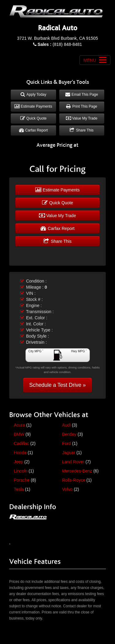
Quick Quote (33, 118)
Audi (67, 425)
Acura (19, 425)
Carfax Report (33, 130)
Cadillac (21, 443)
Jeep (18, 462)
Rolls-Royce (74, 480)
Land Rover (73, 462)
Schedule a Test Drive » (57, 385)
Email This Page (82, 94)
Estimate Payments (33, 106)
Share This (82, 130)
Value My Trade (82, 118)
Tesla (19, 489)
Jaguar (69, 453)
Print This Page (82, 106)
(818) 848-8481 (60, 44)
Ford (67, 443)
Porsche (22, 480)
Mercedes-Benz (77, 471)
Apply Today (33, 94)
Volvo (67, 489)
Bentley (69, 434)
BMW (19, 434)
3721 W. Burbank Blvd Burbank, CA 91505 (58, 38)
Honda (20, 453)
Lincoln (21, 471)
